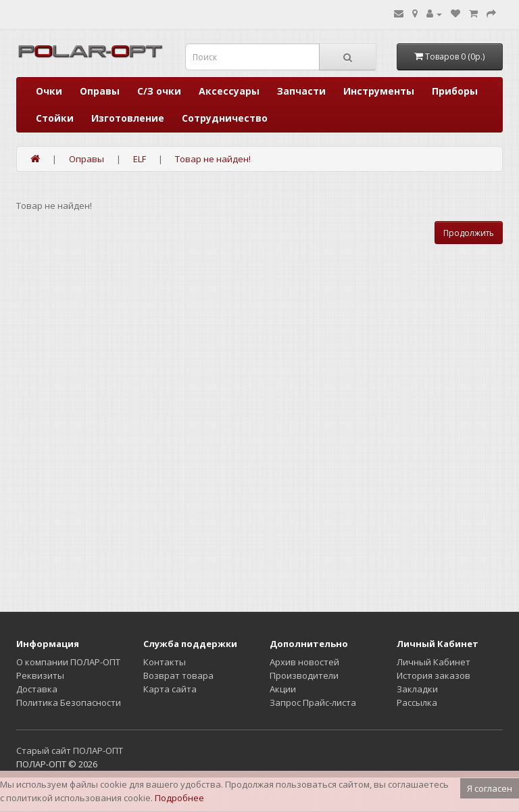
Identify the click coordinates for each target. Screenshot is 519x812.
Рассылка (417, 702)
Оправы (100, 91)
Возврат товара (178, 675)
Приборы (455, 91)
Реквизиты (40, 675)
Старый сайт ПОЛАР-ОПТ (70, 750)
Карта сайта (170, 689)
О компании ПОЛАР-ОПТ (68, 662)
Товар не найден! (213, 159)
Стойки (55, 118)
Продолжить (469, 233)
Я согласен (490, 788)
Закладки (417, 689)
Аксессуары (229, 91)
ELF (140, 159)
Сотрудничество (225, 118)
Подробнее (179, 798)
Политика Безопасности (69, 702)
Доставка (37, 689)
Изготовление (128, 118)
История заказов (434, 675)
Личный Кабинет (434, 662)
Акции (283, 689)
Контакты (165, 662)
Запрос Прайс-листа (313, 702)
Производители (304, 675)
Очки (49, 91)
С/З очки (159, 91)
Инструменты (379, 91)
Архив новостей (304, 662)
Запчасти (301, 91)
